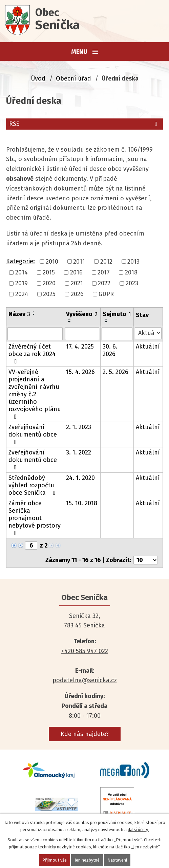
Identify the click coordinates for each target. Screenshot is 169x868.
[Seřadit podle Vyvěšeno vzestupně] (70, 319)
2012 (106, 262)
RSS (84, 124)
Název (19, 314)
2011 (79, 262)
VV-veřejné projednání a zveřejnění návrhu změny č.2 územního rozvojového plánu (35, 394)
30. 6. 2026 (110, 350)
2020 (49, 283)
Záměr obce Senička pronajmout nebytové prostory (35, 518)
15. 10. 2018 (82, 503)
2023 (132, 283)
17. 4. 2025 (80, 347)
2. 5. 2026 (115, 372)
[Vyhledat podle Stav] (148, 333)
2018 (131, 272)
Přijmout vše (54, 860)
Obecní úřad (73, 79)
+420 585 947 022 (85, 651)
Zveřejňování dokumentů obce (33, 434)
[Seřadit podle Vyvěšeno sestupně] (70, 322)
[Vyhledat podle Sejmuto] (117, 334)
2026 (77, 294)
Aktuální (148, 347)
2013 (133, 262)
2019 (22, 283)
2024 (22, 294)
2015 (49, 272)
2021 (77, 283)
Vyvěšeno (82, 314)
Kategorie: (20, 261)
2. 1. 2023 (79, 427)
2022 (104, 283)
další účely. (138, 830)
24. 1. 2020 (80, 478)
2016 (76, 272)
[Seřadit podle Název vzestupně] (34, 312)
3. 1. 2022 (79, 452)
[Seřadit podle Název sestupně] (34, 314)
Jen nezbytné (87, 860)
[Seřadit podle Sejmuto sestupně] (106, 322)
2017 (104, 272)
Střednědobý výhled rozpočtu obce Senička (33, 485)
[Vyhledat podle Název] (35, 334)
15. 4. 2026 (80, 372)
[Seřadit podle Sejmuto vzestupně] (106, 319)
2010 (52, 262)
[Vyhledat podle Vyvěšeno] (82, 334)
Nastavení (117, 860)
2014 (22, 272)
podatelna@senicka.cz (85, 680)
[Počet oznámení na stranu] (146, 560)
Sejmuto (117, 314)
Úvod (38, 79)
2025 (49, 294)
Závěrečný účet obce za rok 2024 (32, 354)
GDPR (106, 294)
